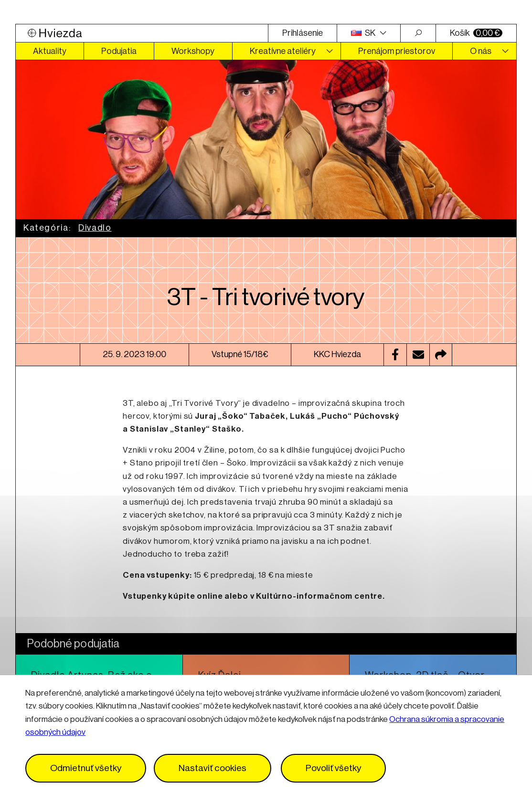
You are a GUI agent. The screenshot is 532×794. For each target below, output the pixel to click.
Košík (476, 33)
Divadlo (95, 228)
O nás (481, 51)
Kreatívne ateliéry (283, 51)
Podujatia (119, 51)
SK (364, 33)
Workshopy (193, 51)
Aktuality (50, 51)
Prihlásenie (303, 33)
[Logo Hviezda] (142, 33)
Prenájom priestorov (397, 51)
